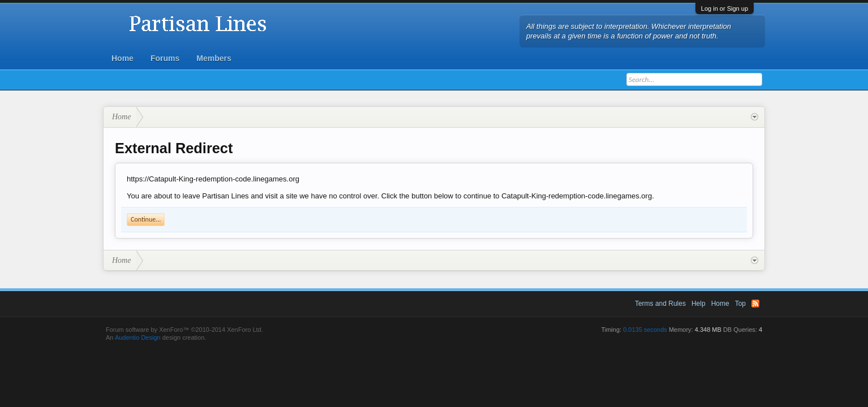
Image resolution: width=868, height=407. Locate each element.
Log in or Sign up (725, 8)
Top (740, 304)
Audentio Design (138, 337)
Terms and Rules (660, 304)
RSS (755, 304)
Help (699, 304)
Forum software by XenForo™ (184, 330)
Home (123, 58)
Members (214, 58)
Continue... (146, 219)
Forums (165, 58)
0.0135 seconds (645, 330)
